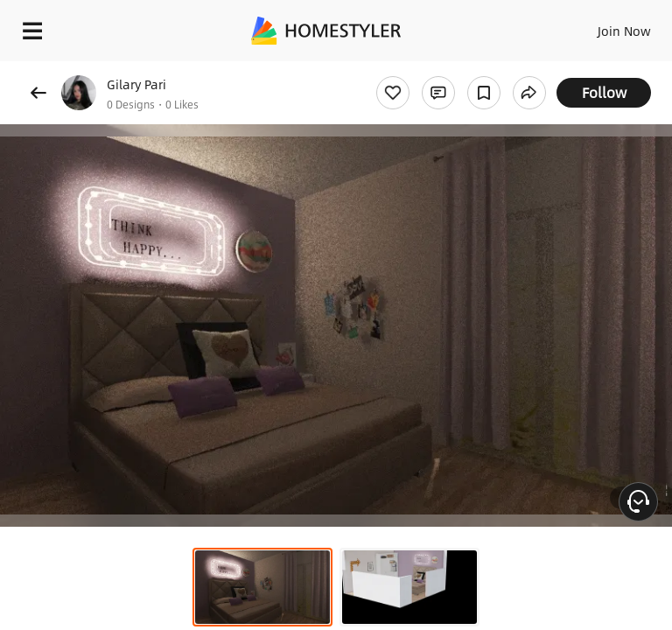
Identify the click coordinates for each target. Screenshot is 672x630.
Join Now (624, 31)
